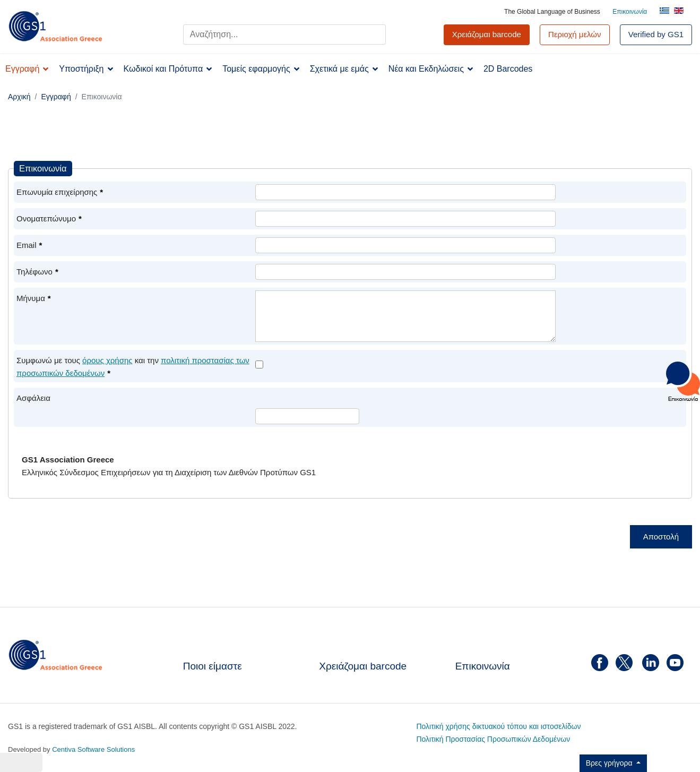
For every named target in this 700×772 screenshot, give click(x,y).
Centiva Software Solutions (93, 749)
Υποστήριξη (81, 69)
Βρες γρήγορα (610, 763)
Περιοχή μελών (575, 34)
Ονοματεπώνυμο (49, 218)
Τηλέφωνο (37, 272)
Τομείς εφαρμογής (256, 69)
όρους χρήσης (107, 360)
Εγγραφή (22, 69)
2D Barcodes (508, 69)
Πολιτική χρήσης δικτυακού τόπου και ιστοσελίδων (498, 726)
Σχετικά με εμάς (339, 69)
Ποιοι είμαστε (213, 666)
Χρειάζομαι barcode (363, 666)
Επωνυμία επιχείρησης (60, 192)
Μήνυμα (34, 298)
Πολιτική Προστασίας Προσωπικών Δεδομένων (493, 739)
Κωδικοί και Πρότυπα (163, 69)
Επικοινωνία (630, 12)
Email (29, 245)
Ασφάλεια (33, 398)
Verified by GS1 (656, 34)
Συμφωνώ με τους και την (133, 367)
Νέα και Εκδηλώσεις (426, 69)
